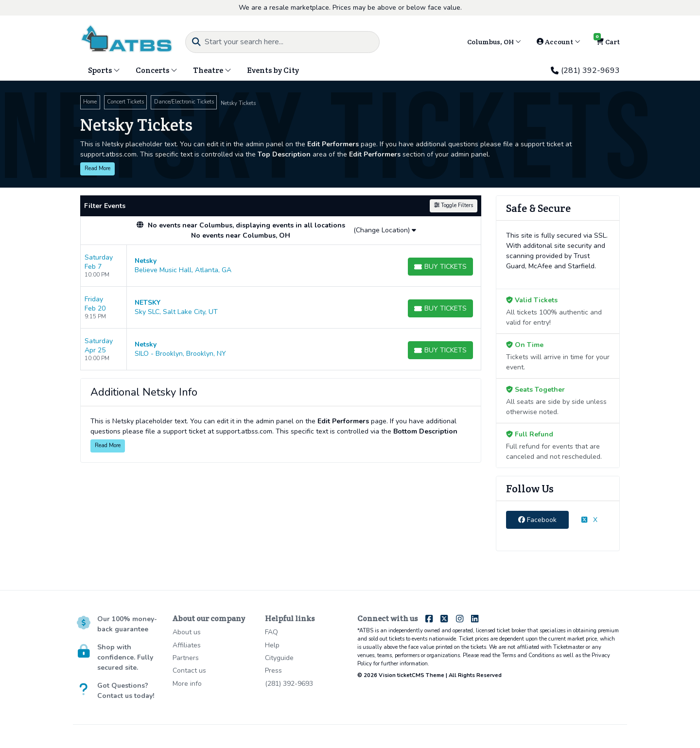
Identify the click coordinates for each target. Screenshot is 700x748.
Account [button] (559, 42)
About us (187, 632)
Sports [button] (104, 70)
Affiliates (187, 645)
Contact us (189, 670)
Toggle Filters (454, 205)
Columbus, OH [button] (494, 42)
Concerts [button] (157, 70)
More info (187, 684)
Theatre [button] (212, 70)
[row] (281, 266)
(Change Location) (385, 230)
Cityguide (279, 658)
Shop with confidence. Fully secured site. (125, 657)
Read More (97, 168)
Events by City (273, 70)
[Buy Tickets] (440, 267)
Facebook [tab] (537, 520)
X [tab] (589, 520)
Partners (186, 658)
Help (272, 645)
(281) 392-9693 (585, 70)
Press (273, 670)
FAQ (271, 632)
